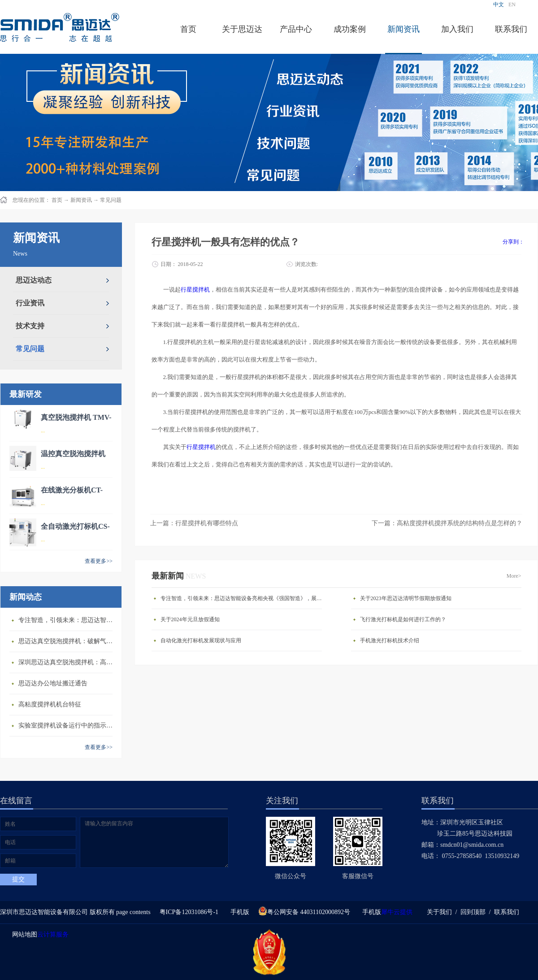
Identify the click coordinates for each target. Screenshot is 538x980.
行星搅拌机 (195, 290)
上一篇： (194, 523)
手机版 (238, 912)
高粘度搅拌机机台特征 (50, 704)
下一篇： (447, 523)
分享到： (513, 242)
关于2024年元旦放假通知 (190, 619)
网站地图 (23, 934)
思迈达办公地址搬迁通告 (53, 683)
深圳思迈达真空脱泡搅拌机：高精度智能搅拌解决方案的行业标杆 (68, 662)
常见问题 (111, 200)
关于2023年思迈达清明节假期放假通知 (406, 598)
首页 (188, 29)
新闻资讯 (81, 200)
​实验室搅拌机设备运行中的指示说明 (68, 725)
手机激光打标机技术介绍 (390, 640)
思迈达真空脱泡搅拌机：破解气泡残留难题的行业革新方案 (68, 641)
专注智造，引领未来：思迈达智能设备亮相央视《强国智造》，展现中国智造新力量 (68, 620)
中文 (499, 4)
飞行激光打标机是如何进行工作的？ (403, 619)
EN (512, 4)
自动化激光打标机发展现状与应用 (201, 640)
